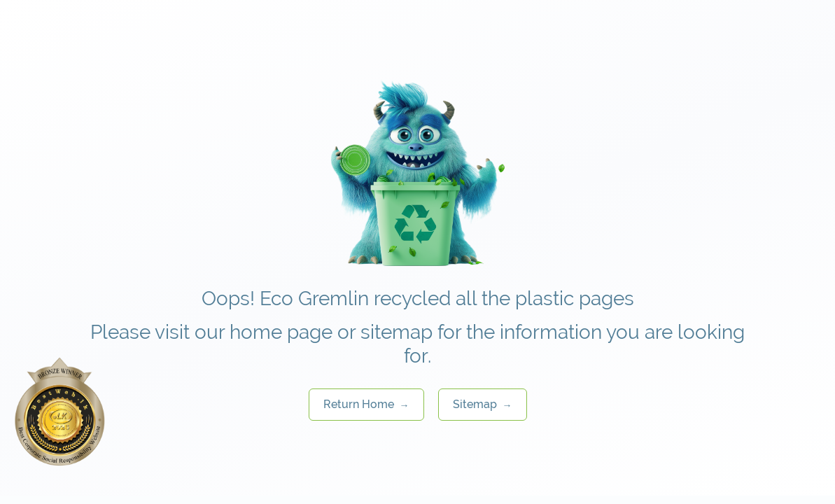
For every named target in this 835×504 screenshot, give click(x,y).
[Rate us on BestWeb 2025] (59, 412)
